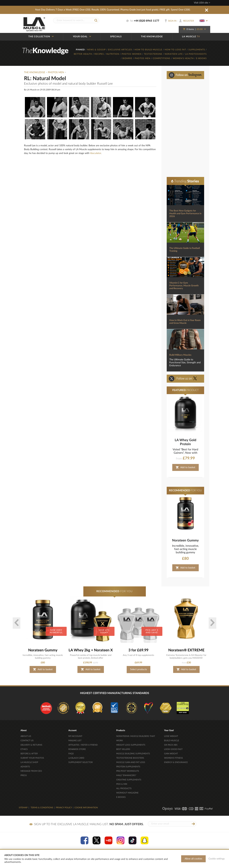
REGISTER (186, 21)
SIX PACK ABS (171, 745)
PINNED (81, 50)
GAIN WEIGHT (171, 754)
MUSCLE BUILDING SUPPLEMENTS (133, 754)
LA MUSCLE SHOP (29, 762)
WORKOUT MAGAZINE (127, 793)
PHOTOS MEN (143, 58)
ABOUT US (26, 736)
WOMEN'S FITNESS (173, 758)
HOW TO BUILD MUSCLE (149, 50)
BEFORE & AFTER (29, 754)
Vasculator (95, 153)
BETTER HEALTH (83, 54)
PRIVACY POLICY (64, 808)
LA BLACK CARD (76, 758)
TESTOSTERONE (153, 54)
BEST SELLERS (123, 749)
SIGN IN (171, 21)
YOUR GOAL (82, 37)
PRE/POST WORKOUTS (128, 771)
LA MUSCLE (191, 37)
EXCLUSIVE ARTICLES (120, 50)
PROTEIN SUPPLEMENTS (128, 767)
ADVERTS (25, 767)
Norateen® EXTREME (186, 650)
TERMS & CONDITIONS (42, 808)
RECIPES (100, 54)
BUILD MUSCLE (172, 741)
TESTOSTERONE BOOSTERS (130, 758)
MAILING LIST (75, 741)
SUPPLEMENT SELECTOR (81, 762)
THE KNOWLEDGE (152, 37)
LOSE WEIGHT (171, 736)
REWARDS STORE (77, 749)
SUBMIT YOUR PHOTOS (32, 758)
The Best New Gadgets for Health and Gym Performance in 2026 (185, 214)
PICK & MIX (122, 784)
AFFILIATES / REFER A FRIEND (83, 745)
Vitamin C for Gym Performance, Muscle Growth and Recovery (184, 286)
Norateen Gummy (185, 540)
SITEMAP (23, 808)
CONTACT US (27, 741)
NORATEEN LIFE (174, 54)
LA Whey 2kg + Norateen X (91, 650)
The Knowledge (35, 72)
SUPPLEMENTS (197, 50)
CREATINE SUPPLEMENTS (129, 780)
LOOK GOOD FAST (173, 749)
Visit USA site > (202, 3)
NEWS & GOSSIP (97, 50)
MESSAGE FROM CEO (31, 771)
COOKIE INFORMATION (86, 808)
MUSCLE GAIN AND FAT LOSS (131, 762)
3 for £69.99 (138, 650)
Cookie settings (217, 859)
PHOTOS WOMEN (132, 54)
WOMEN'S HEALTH (184, 58)
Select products (139, 669)
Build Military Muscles (180, 355)
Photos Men (56, 72)
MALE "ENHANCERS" (126, 775)
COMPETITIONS (162, 58)
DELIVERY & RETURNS (31, 745)
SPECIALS (116, 37)
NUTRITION (113, 54)
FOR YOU (114, 591)
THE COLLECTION (41, 37)
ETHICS (24, 749)
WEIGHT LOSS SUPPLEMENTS (131, 745)
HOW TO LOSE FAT (176, 50)
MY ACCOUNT (75, 736)
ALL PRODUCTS (124, 788)
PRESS (24, 775)
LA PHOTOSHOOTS (196, 54)
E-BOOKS (201, 58)
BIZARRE (128, 58)
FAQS (71, 754)
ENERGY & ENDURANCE (176, 762)
